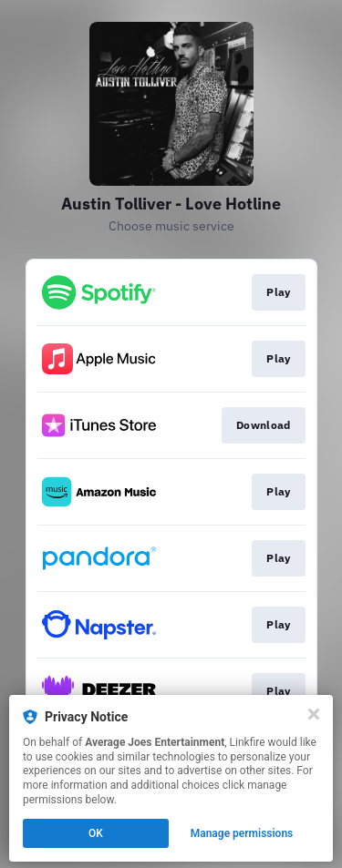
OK (96, 833)
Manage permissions (242, 833)
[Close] (314, 714)
